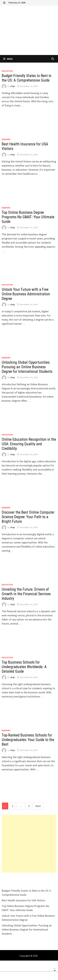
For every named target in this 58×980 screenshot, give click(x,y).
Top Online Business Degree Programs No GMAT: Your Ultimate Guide (28, 217)
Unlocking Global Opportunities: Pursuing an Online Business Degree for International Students (27, 367)
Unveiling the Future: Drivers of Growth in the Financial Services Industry (26, 594)
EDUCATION (7, 71)
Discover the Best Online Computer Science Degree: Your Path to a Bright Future (28, 517)
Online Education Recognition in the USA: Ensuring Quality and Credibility (29, 444)
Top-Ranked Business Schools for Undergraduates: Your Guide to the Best (28, 740)
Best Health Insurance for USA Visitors (24, 900)
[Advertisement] (29, 844)
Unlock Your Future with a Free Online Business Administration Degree (26, 294)
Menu (8, 59)
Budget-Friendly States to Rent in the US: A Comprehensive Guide (27, 78)
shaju (13, 86)
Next (38, 806)
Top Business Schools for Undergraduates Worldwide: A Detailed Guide (24, 667)
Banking (6, 139)
